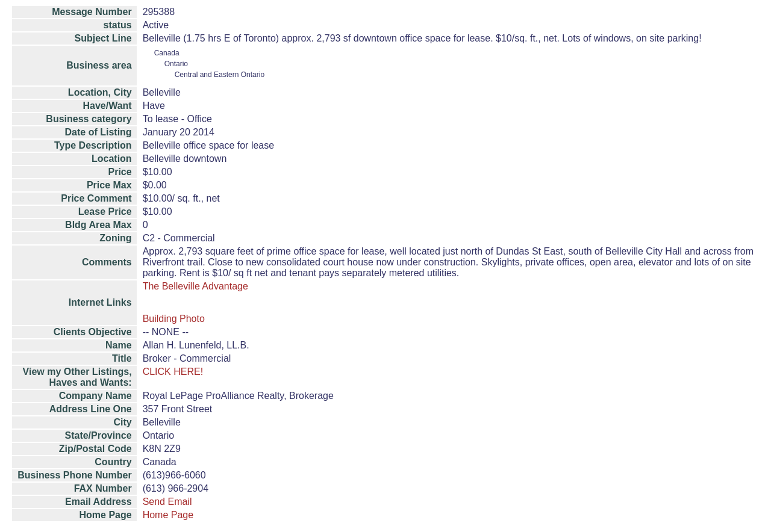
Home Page (168, 515)
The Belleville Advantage (195, 286)
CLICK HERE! (173, 372)
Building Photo (174, 319)
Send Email (167, 502)
